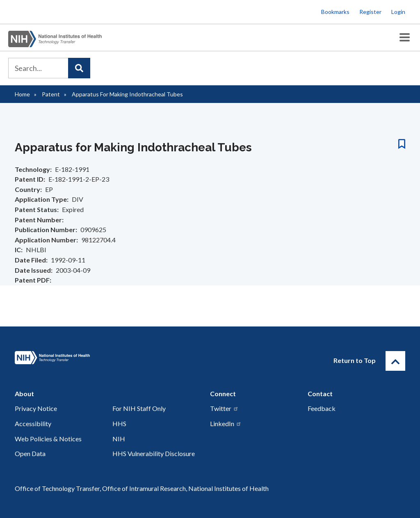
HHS (119, 423)
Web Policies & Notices (48, 439)
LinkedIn (226, 423)
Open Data (30, 453)
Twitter (224, 408)
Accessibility (33, 423)
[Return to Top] (395, 361)
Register (370, 12)
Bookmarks (335, 12)
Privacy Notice (36, 408)
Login (398, 12)
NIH (119, 439)
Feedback (322, 408)
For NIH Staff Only (139, 408)
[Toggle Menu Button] (405, 38)
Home (22, 94)
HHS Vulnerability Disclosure (154, 453)
